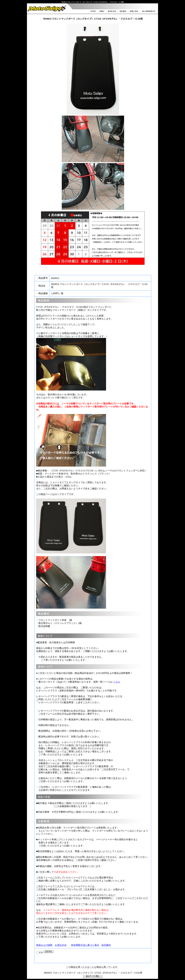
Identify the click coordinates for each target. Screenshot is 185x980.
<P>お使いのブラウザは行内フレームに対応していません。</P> (58, 956)
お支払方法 (61, 945)
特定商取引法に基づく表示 (85, 945)
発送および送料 (44, 945)
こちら (117, 682)
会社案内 (106, 945)
